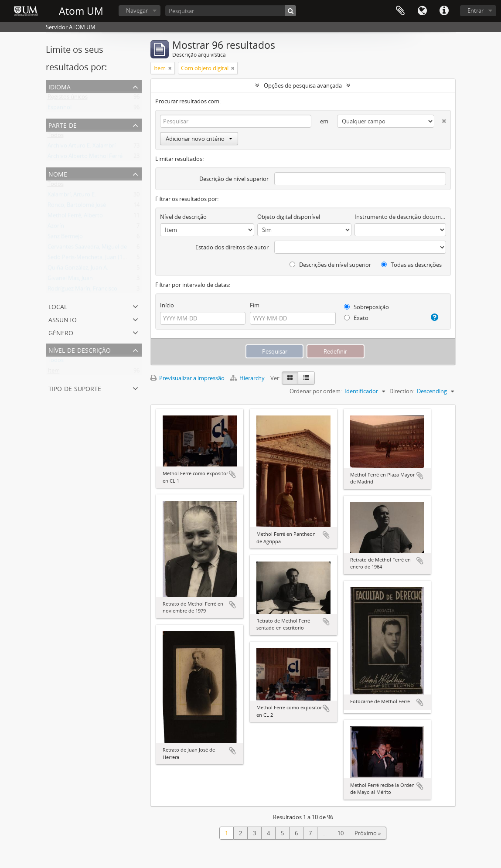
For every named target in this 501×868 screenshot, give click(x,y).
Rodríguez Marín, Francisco (82, 290)
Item (54, 372)
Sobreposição (366, 307)
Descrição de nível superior (234, 179)
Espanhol (60, 109)
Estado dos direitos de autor (232, 247)
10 (341, 833)
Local (58, 306)
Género (61, 332)
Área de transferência (400, 11)
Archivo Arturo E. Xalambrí (82, 147)
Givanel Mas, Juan (70, 280)
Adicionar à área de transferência (232, 474)
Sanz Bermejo (65, 238)
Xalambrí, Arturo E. (72, 196)
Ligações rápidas (444, 11)
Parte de (63, 124)
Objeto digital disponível (289, 217)
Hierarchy (248, 378)
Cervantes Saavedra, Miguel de (87, 248)
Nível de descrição (80, 349)
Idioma (422, 11)
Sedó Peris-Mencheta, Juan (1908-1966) (97, 259)
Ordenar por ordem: (316, 391)
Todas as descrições (411, 265)
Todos (56, 137)
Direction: (402, 391)
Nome (58, 173)
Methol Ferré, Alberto (75, 217)
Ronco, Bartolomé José (77, 207)
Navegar (137, 10)
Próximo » (368, 833)
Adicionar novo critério (199, 139)
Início (167, 305)
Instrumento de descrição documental (400, 217)
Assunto (63, 319)
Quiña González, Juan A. (78, 269)
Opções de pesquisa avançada (303, 85)
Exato (356, 318)
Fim (255, 305)
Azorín (56, 228)
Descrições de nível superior (330, 265)
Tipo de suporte (75, 388)
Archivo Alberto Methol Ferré (85, 158)
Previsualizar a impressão (187, 378)
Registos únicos (68, 99)
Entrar (475, 10)
